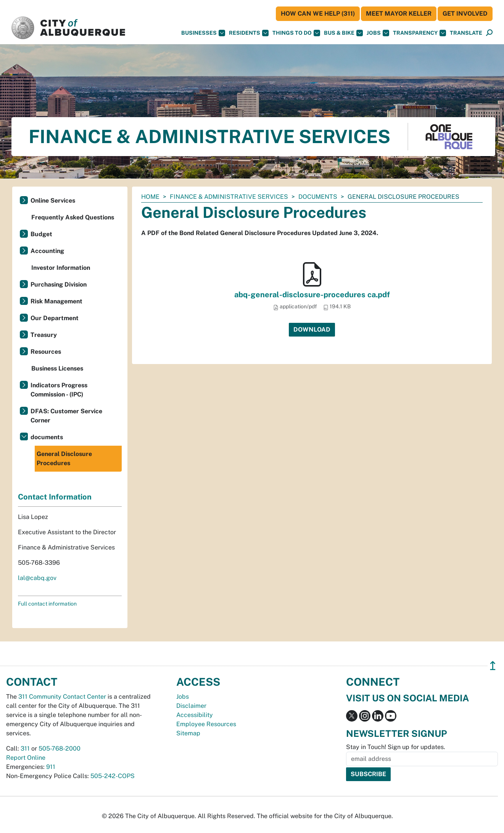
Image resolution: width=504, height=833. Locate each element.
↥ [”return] (493, 666)
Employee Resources (206, 724)
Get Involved (465, 14)
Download (312, 329)
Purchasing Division (59, 284)
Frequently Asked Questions (73, 217)
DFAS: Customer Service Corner (66, 416)
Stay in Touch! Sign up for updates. (396, 747)
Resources (46, 352)
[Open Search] (489, 33)
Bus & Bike (343, 33)
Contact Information (55, 497)
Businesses (203, 33)
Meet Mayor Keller (399, 14)
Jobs (378, 33)
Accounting (47, 251)
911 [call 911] (51, 767)
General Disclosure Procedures (64, 458)
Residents (249, 33)
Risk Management (56, 301)
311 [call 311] (25, 748)
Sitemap (188, 733)
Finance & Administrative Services (229, 197)
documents (318, 197)
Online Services (53, 201)
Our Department (55, 318)
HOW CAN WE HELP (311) (318, 14)
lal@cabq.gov (37, 578)
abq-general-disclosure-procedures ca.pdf (312, 295)
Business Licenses (57, 368)
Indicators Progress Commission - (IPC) (59, 390)
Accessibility (195, 715)
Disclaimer (191, 706)
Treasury (44, 335)
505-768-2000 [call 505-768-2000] (60, 748)
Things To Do (296, 33)
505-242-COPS (113, 776)
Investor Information (61, 268)
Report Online (26, 758)
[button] (466, 33)
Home (150, 197)
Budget (41, 234)
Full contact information (47, 604)
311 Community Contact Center (62, 697)
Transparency (419, 33)
